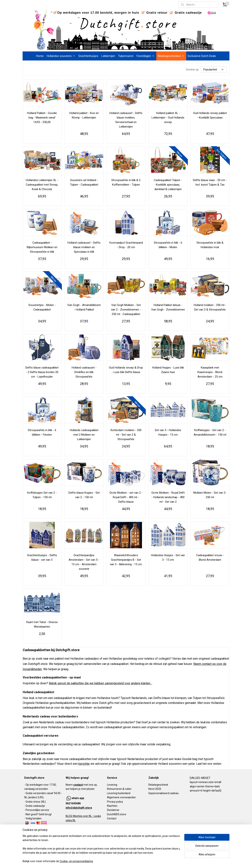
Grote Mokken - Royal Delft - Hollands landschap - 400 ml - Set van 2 (168, 497)
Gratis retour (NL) (36, 802)
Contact (112, 818)
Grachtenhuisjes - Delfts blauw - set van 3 (42, 558)
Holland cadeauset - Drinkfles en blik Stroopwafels (84, 372)
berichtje (84, 764)
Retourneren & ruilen (119, 789)
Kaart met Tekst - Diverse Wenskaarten (42, 624)
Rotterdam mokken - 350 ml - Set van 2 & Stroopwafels (126, 435)
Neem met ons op (81, 785)
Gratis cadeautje (36, 806)
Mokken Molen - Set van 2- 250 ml (210, 495)
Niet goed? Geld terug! (39, 814)
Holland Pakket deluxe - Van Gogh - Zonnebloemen (168, 307)
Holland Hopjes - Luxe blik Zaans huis (168, 370)
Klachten (112, 806)
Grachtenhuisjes (88, 56)
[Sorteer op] (213, 70)
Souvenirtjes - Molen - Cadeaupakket (42, 307)
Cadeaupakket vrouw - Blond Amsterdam (210, 558)
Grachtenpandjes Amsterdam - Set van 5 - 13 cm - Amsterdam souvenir (84, 562)
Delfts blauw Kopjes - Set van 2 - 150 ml (84, 495)
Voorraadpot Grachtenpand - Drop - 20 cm (126, 245)
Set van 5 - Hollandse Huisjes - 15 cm (168, 432)
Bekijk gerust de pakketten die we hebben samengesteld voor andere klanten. (101, 683)
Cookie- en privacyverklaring (76, 861)
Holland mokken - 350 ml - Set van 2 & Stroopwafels (210, 307)
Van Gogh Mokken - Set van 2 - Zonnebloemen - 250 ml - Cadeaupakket (126, 310)
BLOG (69, 816)
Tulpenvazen (126, 56)
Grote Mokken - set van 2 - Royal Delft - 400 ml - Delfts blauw (126, 497)
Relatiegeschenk (158, 785)
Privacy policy (115, 802)
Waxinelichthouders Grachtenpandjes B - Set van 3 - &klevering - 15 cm (126, 560)
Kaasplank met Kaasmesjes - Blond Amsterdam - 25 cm (210, 372)
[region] (101, 849)
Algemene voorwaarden (121, 797)
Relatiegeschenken (171, 56)
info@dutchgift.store (79, 808)
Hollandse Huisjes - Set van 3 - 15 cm (168, 558)
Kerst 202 (154, 789)
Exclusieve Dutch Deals (202, 56)
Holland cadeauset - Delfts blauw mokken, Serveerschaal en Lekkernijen (126, 120)
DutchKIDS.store (117, 814)
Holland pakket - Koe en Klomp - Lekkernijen (84, 115)
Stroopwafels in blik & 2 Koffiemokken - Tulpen (126, 182)
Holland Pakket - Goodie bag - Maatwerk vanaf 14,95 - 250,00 (42, 118)
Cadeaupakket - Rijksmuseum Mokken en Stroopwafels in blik (42, 247)
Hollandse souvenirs (61, 56)
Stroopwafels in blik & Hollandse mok (210, 245)
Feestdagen (146, 56)
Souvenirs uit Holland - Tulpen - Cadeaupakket (84, 182)
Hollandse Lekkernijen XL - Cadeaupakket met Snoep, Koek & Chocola (42, 185)
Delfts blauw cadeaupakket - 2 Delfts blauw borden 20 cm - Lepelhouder (42, 372)
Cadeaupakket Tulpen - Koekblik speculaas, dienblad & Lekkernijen (168, 185)
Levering (112, 785)
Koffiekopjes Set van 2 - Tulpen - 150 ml (42, 495)
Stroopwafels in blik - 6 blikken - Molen (168, 245)
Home (40, 56)
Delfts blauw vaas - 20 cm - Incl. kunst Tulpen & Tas (210, 182)
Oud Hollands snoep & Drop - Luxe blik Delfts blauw (126, 370)
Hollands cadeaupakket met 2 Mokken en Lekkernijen (84, 435)
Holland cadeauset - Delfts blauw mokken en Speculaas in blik (84, 247)
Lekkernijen (108, 56)
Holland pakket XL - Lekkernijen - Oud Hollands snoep (168, 118)
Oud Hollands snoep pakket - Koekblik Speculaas (210, 115)
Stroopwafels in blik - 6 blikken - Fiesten (42, 432)
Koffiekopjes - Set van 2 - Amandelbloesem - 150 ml (210, 432)
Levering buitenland (119, 793)
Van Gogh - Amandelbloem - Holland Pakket (84, 307)
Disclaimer (113, 810)
